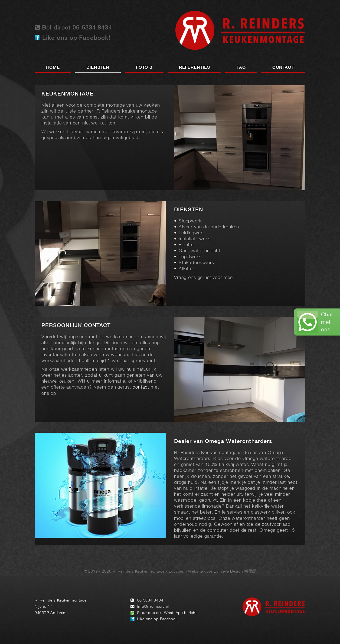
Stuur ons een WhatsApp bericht (167, 613)
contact (141, 387)
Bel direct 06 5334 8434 (73, 27)
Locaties (176, 572)
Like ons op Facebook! (76, 38)
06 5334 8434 (150, 601)
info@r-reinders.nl (153, 607)
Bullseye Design (228, 572)
